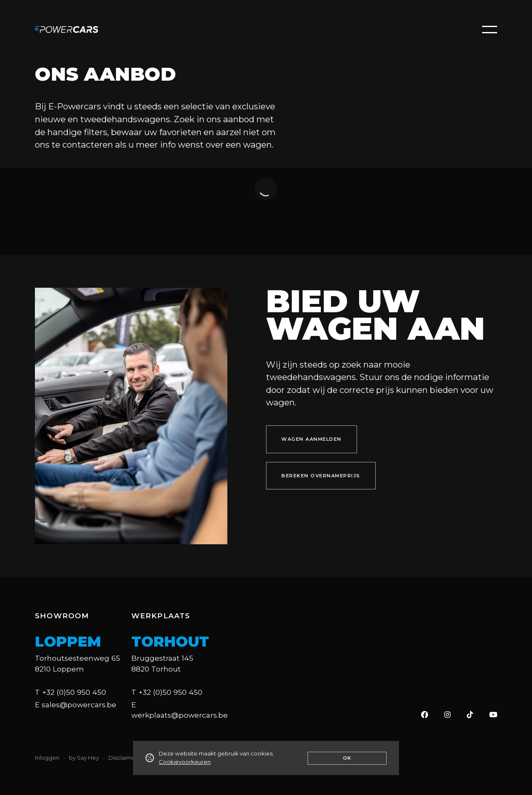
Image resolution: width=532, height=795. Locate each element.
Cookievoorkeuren (185, 762)
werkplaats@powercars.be (180, 715)
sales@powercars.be (79, 705)
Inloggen (47, 758)
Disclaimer (123, 758)
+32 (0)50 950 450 (74, 692)
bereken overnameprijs (321, 476)
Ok (347, 758)
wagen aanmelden (312, 439)
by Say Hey (84, 758)
